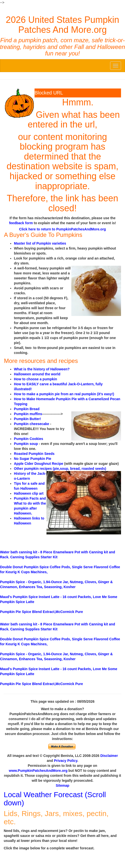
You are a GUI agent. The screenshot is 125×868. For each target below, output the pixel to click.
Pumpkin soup (26, 444)
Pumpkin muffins (28, 414)
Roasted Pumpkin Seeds (34, 454)
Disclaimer (109, 756)
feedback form (21, 223)
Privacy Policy (66, 761)
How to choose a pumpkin (35, 379)
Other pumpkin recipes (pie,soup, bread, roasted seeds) (60, 469)
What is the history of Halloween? (42, 369)
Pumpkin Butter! (27, 419)
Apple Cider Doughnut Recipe (39, 464)
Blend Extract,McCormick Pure (42, 612)
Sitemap (62, 785)
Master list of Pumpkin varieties (40, 243)
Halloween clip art (29, 493)
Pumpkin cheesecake (32, 424)
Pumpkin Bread (27, 409)
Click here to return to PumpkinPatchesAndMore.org (62, 229)
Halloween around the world (37, 374)
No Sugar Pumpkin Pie (33, 459)
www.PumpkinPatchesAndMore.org (38, 771)
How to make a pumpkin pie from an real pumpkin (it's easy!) (64, 394)
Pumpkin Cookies (28, 439)
